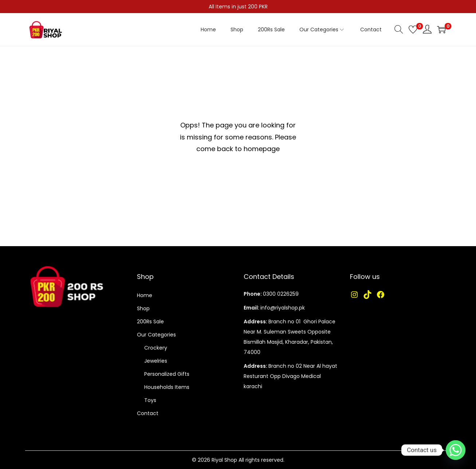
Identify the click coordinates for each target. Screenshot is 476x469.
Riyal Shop (224, 460)
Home (145, 295)
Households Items (167, 387)
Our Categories (156, 335)
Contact (148, 413)
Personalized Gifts (167, 374)
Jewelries (156, 361)
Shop (143, 308)
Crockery (156, 348)
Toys (150, 400)
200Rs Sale (150, 322)
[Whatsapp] (456, 450)
